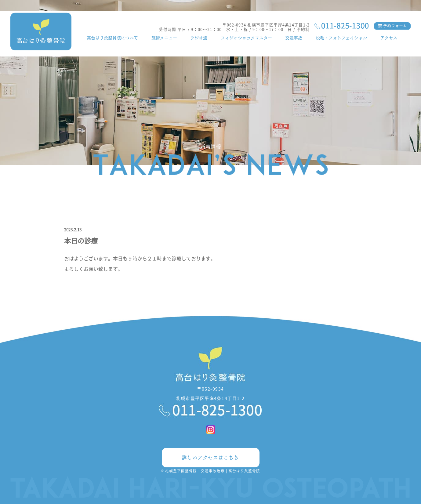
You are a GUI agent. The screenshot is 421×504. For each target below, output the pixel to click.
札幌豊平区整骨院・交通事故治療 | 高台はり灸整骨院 (213, 471)
